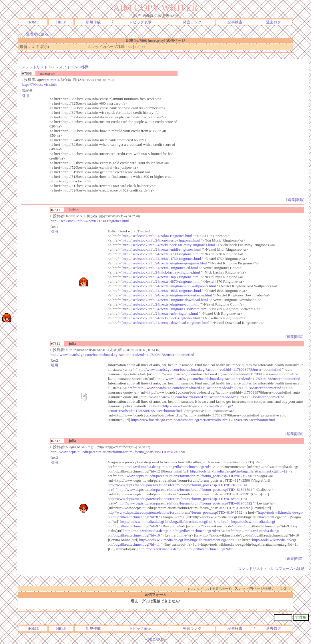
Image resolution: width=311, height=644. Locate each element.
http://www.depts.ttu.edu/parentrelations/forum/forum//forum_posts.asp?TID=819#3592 (185, 503)
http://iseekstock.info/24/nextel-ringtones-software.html (165, 309)
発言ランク (192, 22)
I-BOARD (155, 639)
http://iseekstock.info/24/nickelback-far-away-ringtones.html (169, 245)
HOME (33, 22)
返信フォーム (155, 595)
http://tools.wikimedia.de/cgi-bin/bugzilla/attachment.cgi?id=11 (187, 549)
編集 (291, 200)
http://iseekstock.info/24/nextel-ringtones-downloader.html (167, 295)
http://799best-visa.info (39, 84)
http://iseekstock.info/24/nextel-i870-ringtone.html (161, 281)
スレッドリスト (35, 67)
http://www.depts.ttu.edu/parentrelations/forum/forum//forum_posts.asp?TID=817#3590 (118, 452)
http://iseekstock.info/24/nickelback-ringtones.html (161, 318)
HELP (61, 22)
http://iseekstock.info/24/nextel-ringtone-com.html (161, 304)
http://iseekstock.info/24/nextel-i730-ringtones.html (90, 221)
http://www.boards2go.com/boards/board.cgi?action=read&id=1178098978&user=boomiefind (122, 355)
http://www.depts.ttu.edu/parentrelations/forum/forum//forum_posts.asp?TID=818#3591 (185, 490)
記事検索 (235, 22)
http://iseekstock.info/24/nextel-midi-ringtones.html (162, 249)
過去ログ (274, 22)
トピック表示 (140, 22)
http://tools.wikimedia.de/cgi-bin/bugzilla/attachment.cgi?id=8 (168, 522)
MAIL (55, 80)
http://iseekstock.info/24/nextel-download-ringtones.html (166, 323)
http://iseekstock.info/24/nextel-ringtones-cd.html (160, 268)
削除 (300, 200)
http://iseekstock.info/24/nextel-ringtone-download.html (165, 300)
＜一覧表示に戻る (33, 34)
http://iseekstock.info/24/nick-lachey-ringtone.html (161, 272)
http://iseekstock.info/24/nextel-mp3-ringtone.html (161, 277)
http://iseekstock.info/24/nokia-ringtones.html (157, 236)
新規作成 (93, 22)
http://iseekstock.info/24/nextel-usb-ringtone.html (160, 313)
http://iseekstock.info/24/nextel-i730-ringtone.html (161, 254)
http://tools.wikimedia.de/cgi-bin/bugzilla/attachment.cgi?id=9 (172, 531)
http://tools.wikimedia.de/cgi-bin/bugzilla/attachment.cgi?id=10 (188, 540)
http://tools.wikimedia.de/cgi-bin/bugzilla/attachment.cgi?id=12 (166, 467)
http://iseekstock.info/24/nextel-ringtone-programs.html (165, 263)
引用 (25, 96)
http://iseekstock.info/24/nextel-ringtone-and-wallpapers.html (169, 286)
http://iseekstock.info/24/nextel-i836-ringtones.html (162, 291)
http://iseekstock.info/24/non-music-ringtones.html (161, 240)
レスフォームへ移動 (72, 67)
